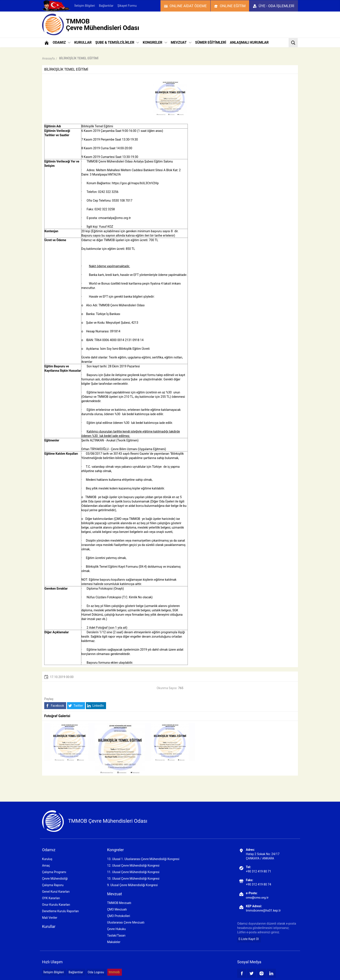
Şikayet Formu (127, 6)
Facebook (55, 706)
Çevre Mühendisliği (55, 879)
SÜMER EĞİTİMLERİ (211, 42)
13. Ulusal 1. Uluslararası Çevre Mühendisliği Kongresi (143, 859)
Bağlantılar (106, 6)
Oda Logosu (96, 972)
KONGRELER (155, 42)
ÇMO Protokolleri (119, 916)
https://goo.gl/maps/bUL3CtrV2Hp (135, 183)
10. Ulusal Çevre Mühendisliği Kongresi (133, 879)
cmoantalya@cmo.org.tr (114, 218)
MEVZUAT (181, 42)
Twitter (76, 706)
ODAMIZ (62, 42)
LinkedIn (96, 706)
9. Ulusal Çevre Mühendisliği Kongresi (132, 885)
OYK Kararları (51, 898)
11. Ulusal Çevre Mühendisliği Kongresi (133, 872)
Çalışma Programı (54, 872)
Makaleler (114, 942)
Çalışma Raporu (53, 885)
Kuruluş (47, 859)
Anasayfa (48, 58)
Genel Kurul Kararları (56, 892)
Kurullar (49, 926)
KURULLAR (83, 42)
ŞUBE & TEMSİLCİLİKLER (117, 42)
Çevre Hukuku (116, 929)
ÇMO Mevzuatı (117, 909)
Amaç (46, 866)
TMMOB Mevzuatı (119, 903)
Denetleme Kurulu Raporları (60, 911)
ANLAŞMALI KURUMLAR (249, 42)
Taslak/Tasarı (116, 935)
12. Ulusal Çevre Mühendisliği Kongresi (133, 866)
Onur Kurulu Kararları (56, 905)
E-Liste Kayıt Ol (249, 939)
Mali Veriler (50, 918)
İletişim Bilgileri (85, 6)
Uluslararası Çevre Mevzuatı (126, 922)
